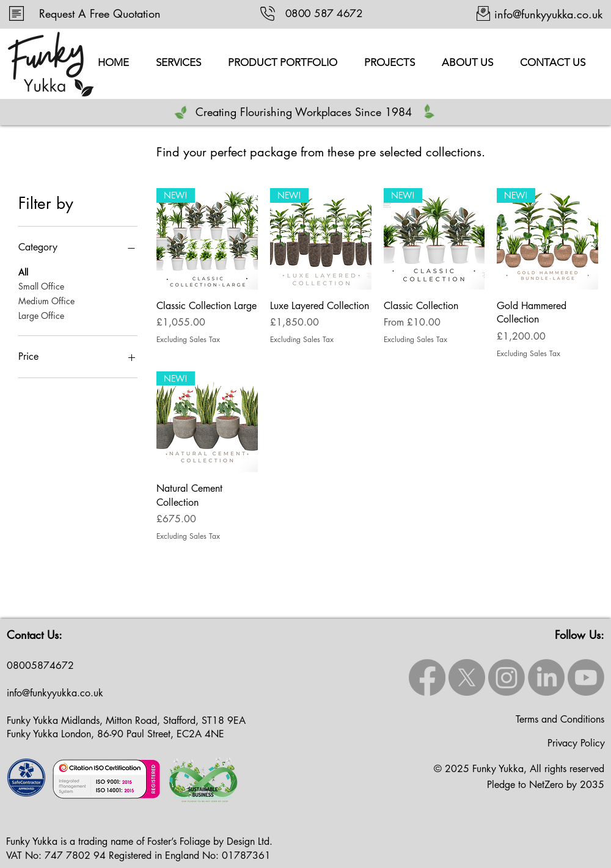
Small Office (41, 286)
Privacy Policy (576, 743)
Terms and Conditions (560, 719)
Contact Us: (35, 635)
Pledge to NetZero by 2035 (546, 785)
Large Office (41, 315)
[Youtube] (586, 677)
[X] (467, 677)
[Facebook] (427, 677)
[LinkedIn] (546, 677)
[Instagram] (507, 677)
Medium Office (46, 300)
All (23, 272)
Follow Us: (580, 635)
